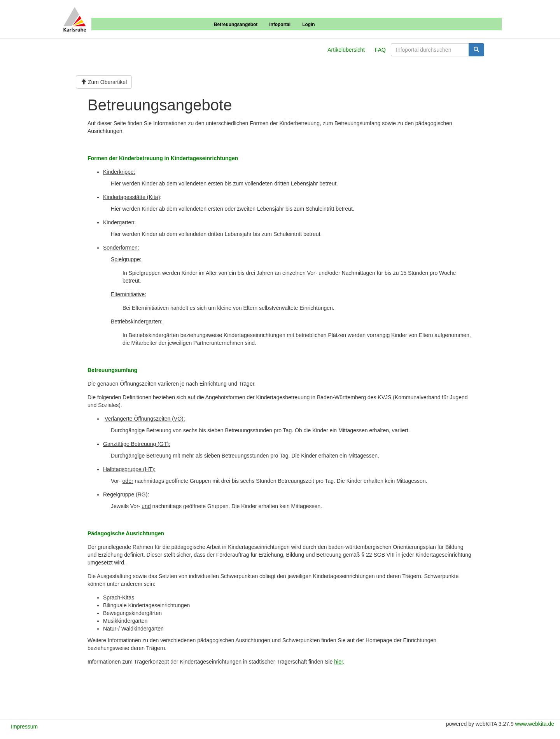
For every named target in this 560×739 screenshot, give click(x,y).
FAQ (380, 50)
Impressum (24, 727)
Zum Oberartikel (104, 82)
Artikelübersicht (346, 50)
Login (308, 24)
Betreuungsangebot (236, 24)
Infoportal (280, 24)
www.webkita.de (535, 724)
